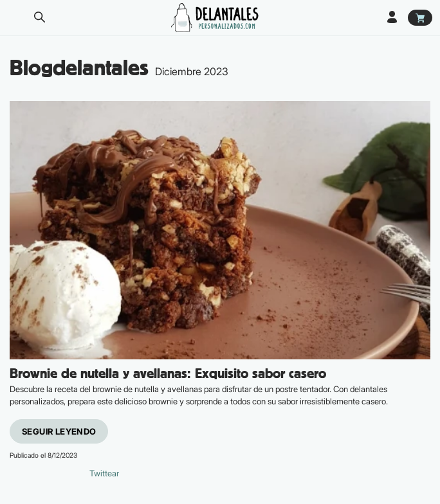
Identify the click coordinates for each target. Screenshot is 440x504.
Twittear (104, 473)
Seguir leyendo (59, 431)
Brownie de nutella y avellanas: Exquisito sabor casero (168, 374)
